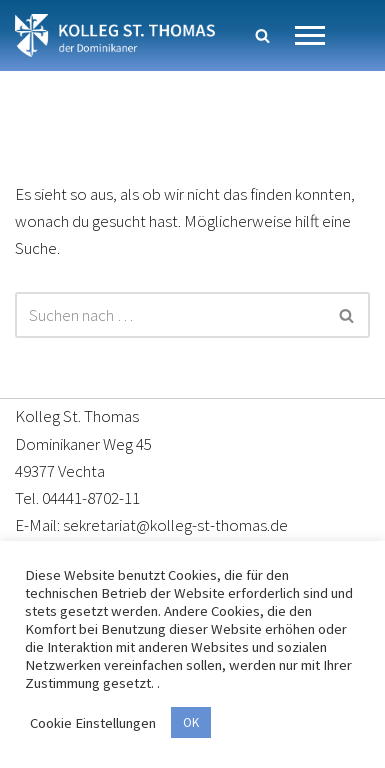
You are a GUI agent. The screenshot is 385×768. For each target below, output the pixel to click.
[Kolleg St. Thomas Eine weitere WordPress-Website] (115, 35)
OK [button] (191, 722)
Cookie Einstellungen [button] (93, 723)
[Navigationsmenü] (310, 35)
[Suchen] (262, 35)
